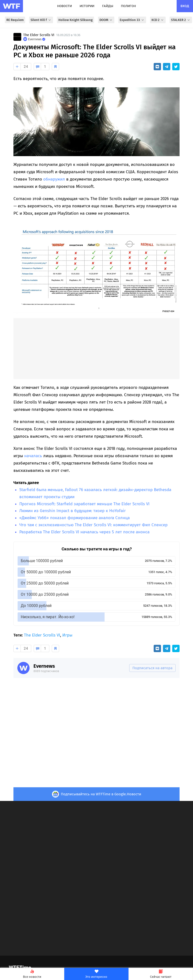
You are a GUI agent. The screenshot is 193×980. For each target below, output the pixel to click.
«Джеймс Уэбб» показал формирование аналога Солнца (75, 518)
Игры (67, 635)
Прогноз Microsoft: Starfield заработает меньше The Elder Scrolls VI (84, 504)
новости (64, 6)
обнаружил (54, 179)
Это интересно (96, 974)
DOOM (106, 20)
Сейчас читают (161, 974)
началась (33, 456)
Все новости (32, 974)
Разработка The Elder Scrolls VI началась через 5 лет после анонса (84, 532)
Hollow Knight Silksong (75, 20)
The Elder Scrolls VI (39, 35)
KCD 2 (158, 20)
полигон (128, 6)
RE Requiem (15, 20)
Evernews (44, 666)
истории (87, 6)
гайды (108, 6)
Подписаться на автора (152, 668)
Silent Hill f (41, 20)
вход (185, 6)
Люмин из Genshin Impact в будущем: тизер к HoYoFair (73, 511)
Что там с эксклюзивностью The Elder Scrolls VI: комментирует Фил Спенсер (93, 525)
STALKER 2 (181, 20)
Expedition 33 (132, 20)
